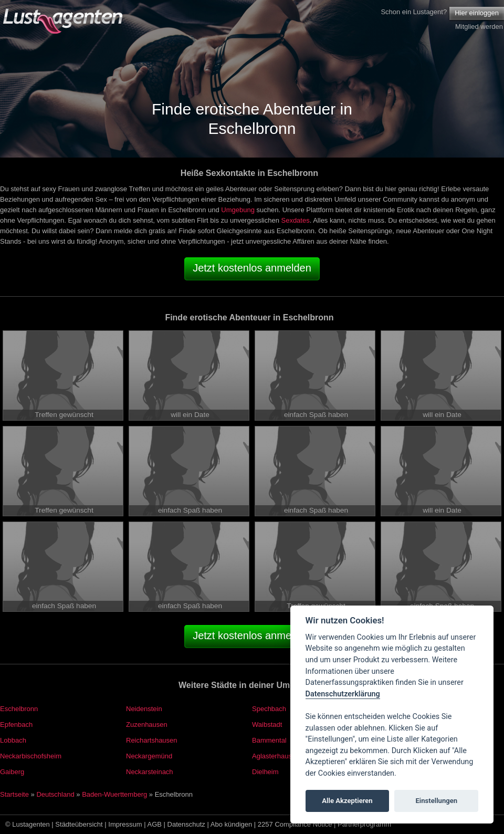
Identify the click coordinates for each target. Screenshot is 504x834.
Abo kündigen (232, 824)
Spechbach (269, 709)
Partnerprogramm (364, 824)
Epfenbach (16, 724)
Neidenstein (144, 709)
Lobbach (13, 740)
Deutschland (55, 794)
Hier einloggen (477, 13)
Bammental (269, 740)
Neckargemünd (149, 756)
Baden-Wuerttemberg (114, 794)
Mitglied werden (479, 27)
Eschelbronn (19, 709)
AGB (155, 824)
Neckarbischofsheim (31, 756)
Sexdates (295, 220)
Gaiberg (12, 772)
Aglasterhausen (276, 756)
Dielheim (265, 772)
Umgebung (238, 210)
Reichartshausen (152, 740)
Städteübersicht (79, 824)
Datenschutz (186, 824)
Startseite (14, 794)
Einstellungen (436, 801)
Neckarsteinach (150, 772)
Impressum (125, 824)
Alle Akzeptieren (347, 801)
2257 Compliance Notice (295, 824)
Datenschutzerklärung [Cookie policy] (343, 694)
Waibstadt (267, 724)
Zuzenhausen (147, 724)
